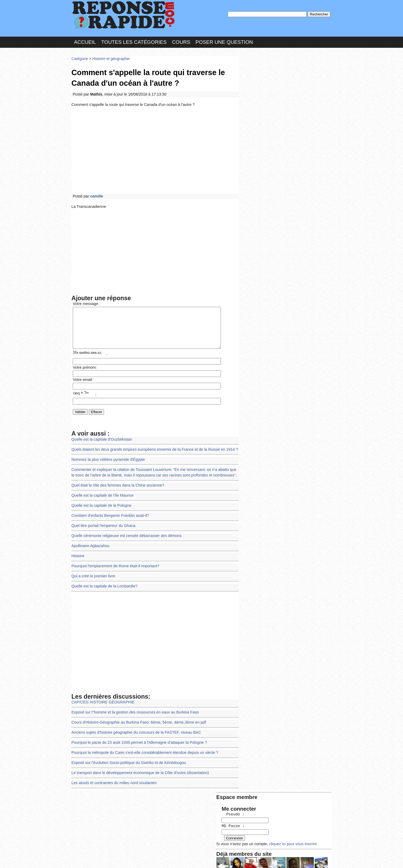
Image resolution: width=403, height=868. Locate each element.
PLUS (281, 859)
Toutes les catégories (134, 41)
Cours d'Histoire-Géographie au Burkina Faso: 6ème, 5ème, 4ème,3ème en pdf (136, 715)
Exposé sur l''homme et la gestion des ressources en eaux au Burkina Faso (132, 705)
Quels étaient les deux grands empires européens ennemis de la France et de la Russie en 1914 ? (151, 449)
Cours (181, 41)
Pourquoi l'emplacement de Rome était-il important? (113, 561)
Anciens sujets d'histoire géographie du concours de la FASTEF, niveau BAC (133, 724)
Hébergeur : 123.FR (187, 859)
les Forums (149, 859)
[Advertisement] (155, 147)
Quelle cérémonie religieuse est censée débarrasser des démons (124, 532)
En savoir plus (198, 850)
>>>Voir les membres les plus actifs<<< (274, 184)
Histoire (78, 551)
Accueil (85, 41)
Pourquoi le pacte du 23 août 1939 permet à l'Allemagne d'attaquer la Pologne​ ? (136, 734)
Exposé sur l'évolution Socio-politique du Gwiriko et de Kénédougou (126, 753)
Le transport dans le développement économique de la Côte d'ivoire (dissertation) (137, 763)
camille (96, 192)
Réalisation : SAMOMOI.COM (243, 859)
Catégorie (79, 57)
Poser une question (224, 41)
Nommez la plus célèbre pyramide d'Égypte (107, 459)
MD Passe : (257, 89)
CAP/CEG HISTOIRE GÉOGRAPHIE (102, 695)
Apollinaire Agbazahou (90, 541)
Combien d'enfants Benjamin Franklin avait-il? (108, 512)
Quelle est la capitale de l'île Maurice (101, 493)
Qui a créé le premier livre (92, 570)
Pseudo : (257, 78)
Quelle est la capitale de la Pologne (100, 503)
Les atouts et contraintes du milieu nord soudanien (112, 773)
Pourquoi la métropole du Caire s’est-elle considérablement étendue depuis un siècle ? (142, 744)
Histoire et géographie (109, 57)
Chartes (82, 859)
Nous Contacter (114, 859)
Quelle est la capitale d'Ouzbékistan (100, 439)
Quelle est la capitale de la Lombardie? (103, 580)
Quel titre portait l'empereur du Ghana (102, 522)
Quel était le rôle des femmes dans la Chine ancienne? (116, 484)
